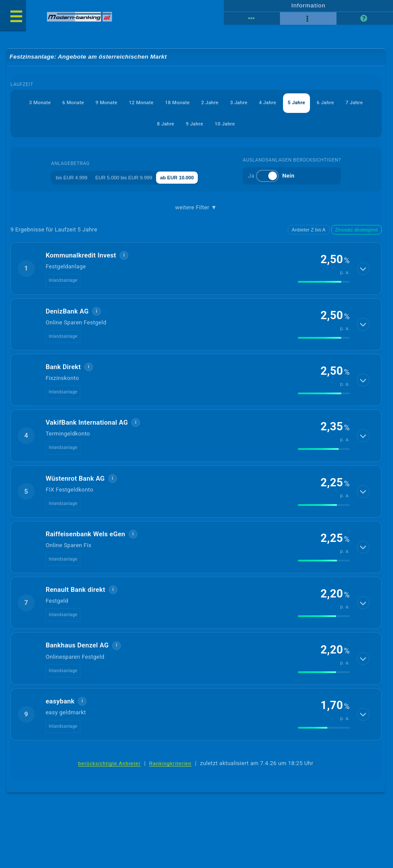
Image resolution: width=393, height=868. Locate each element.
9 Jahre (231, 124)
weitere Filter (196, 209)
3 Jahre (285, 104)
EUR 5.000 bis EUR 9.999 (130, 178)
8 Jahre (194, 124)
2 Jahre (248, 104)
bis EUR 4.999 (65, 178)
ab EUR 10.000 (196, 178)
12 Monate (163, 104)
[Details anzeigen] (364, 270)
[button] (196, 270)
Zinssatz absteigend (356, 231)
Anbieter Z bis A (309, 231)
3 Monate (37, 104)
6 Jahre (122, 124)
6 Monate (78, 104)
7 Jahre (158, 124)
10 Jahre (268, 124)
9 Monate (120, 104)
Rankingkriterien (170, 765)
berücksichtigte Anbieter (110, 765)
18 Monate (208, 104)
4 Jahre (321, 104)
